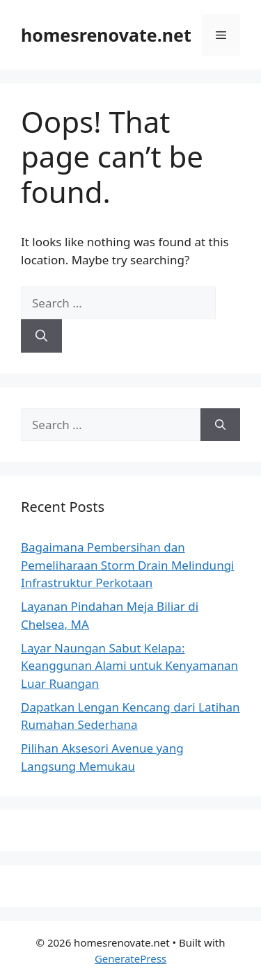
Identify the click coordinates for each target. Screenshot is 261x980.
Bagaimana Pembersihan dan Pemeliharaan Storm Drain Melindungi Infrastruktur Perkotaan (127, 565)
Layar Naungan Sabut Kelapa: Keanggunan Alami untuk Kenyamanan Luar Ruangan (129, 666)
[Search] (41, 336)
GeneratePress (130, 958)
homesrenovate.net (106, 35)
